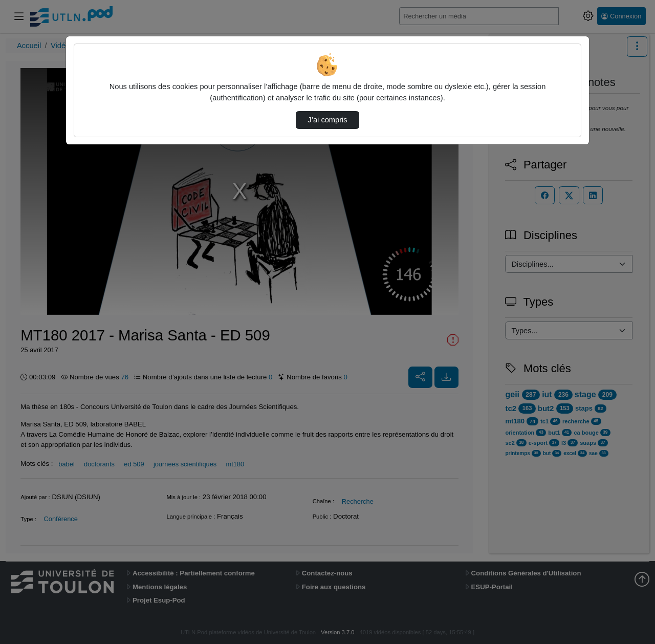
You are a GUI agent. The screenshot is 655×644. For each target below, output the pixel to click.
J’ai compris (327, 120)
